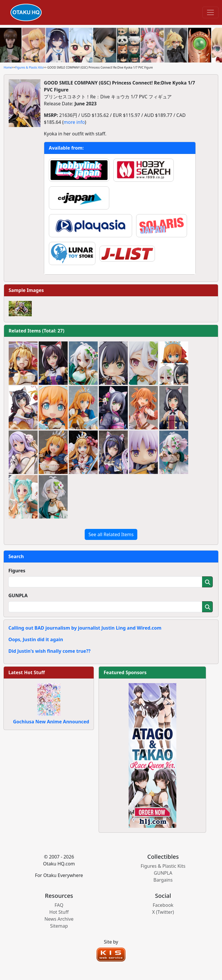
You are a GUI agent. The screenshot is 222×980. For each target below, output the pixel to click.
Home (8, 67)
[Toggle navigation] (210, 12)
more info (74, 122)
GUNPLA (18, 595)
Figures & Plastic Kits (29, 67)
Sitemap (59, 926)
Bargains (163, 880)
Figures (17, 571)
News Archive (59, 919)
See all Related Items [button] (111, 534)
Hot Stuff (59, 912)
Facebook (163, 905)
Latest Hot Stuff (27, 672)
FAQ (59, 905)
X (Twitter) (163, 912)
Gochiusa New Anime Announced (51, 722)
